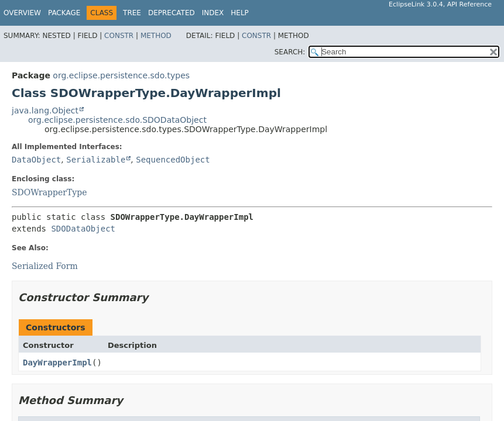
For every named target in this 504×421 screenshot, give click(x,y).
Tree (132, 13)
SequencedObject (173, 160)
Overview (22, 13)
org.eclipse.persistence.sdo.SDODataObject (117, 120)
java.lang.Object (45, 111)
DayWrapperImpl (57, 363)
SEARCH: (290, 52)
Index (213, 13)
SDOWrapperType (49, 192)
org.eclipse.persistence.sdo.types (121, 75)
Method (156, 36)
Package (64, 13)
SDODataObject (83, 229)
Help (240, 13)
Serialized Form (45, 266)
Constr (119, 36)
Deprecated (172, 13)
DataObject (36, 160)
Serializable (96, 160)
